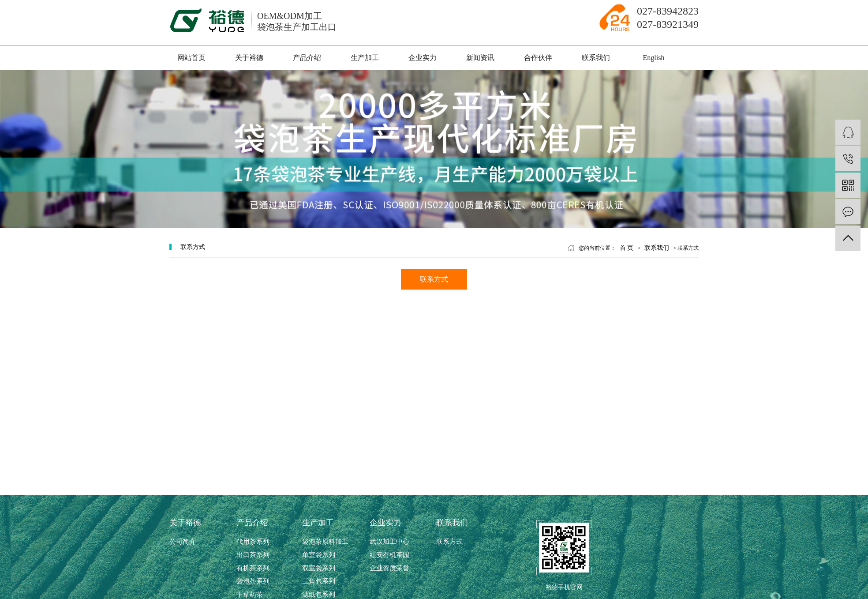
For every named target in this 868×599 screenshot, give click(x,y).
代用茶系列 (253, 542)
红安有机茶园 (389, 555)
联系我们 (596, 58)
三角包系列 (319, 581)
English (654, 58)
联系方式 (434, 279)
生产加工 (365, 58)
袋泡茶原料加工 (325, 542)
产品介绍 (307, 58)
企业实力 (423, 58)
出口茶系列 (253, 555)
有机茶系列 (253, 568)
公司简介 (183, 542)
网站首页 (191, 58)
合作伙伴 (538, 58)
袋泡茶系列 (253, 581)
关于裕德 (249, 58)
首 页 (627, 248)
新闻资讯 (480, 58)
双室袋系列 (319, 568)
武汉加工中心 (389, 542)
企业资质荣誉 (389, 568)
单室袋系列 (319, 555)
